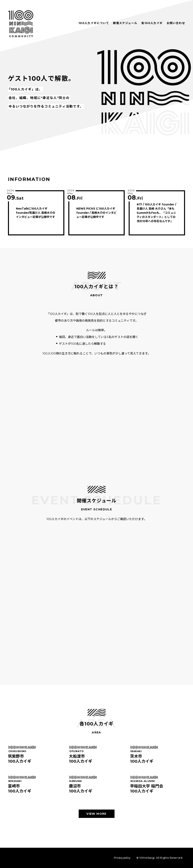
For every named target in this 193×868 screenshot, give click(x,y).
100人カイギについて (94, 23)
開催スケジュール (125, 23)
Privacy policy (122, 858)
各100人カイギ (152, 23)
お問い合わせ (176, 23)
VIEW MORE (96, 814)
